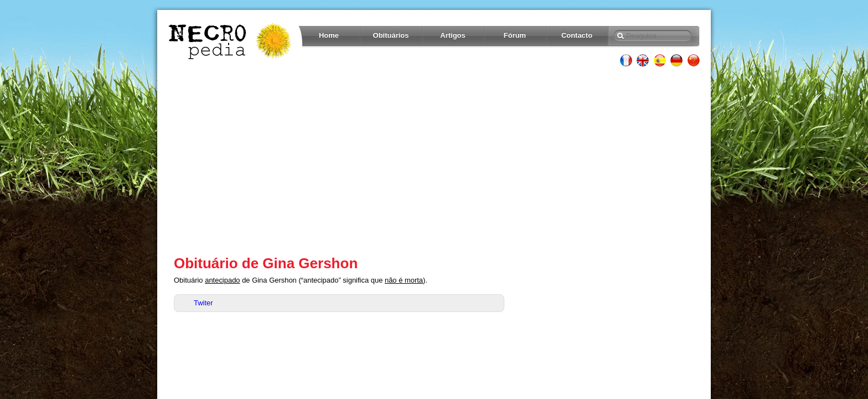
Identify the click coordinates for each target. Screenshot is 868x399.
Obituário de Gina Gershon (266, 263)
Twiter (203, 303)
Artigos (453, 35)
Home (329, 35)
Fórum (515, 35)
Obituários (391, 35)
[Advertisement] (434, 161)
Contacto (577, 35)
